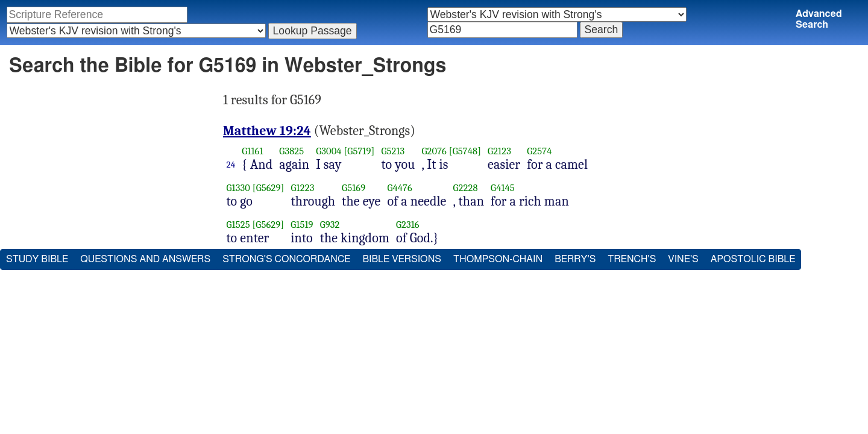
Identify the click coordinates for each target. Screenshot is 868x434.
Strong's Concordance (286, 259)
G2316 (408, 225)
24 (231, 165)
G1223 (303, 188)
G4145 (503, 188)
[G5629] (269, 188)
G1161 (252, 151)
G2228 (465, 188)
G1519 (302, 225)
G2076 (435, 151)
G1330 (238, 188)
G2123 (499, 151)
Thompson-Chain (498, 259)
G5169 (354, 188)
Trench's (632, 259)
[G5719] (359, 151)
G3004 (329, 151)
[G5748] (465, 151)
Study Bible (37, 259)
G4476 (399, 188)
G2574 (539, 151)
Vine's (683, 259)
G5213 (393, 151)
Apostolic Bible (753, 259)
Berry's (575, 259)
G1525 (238, 225)
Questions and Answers (145, 259)
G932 (330, 225)
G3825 (291, 151)
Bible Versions (402, 259)
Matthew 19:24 (267, 131)
